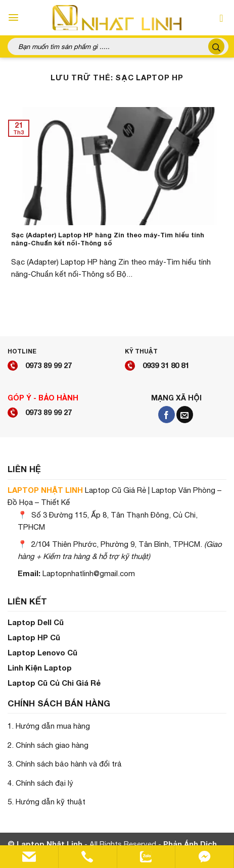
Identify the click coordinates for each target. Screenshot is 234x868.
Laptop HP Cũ (34, 637)
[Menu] (13, 17)
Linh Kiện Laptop (40, 668)
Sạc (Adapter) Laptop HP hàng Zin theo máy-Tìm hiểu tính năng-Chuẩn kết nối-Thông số (108, 239)
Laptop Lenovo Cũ (42, 652)
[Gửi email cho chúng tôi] (185, 415)
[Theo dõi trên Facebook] (167, 415)
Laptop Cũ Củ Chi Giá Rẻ (54, 683)
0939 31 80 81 (166, 365)
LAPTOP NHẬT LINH (45, 490)
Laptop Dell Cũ (36, 622)
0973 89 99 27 (49, 365)
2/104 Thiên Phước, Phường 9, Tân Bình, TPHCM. (117, 544)
